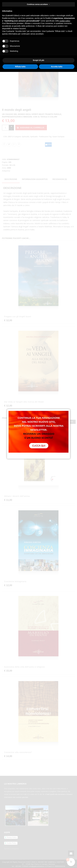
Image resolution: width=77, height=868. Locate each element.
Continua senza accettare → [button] (38, 4)
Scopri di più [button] (39, 60)
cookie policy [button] (65, 21)
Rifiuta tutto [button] (20, 67)
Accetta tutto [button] (57, 67)
